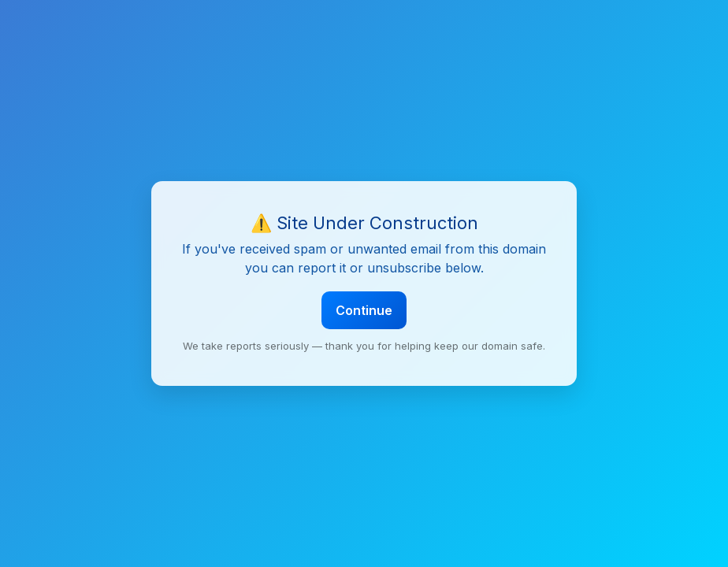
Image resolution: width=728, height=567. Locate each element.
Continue (364, 310)
